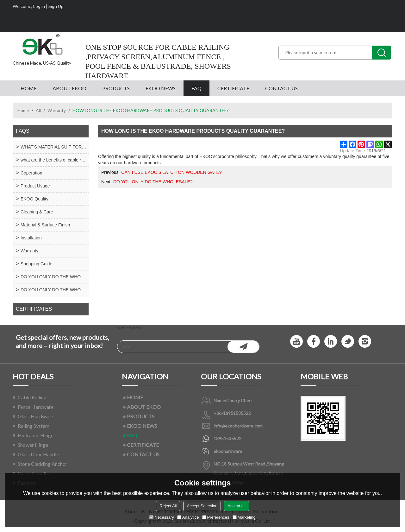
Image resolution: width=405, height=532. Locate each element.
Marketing (244, 517)
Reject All (168, 506)
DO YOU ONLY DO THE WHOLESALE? (153, 182)
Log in (39, 6)
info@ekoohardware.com (238, 426)
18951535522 (227, 438)
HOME (29, 88)
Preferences (216, 517)
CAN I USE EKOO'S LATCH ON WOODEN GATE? (171, 172)
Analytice (188, 517)
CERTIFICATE (233, 88)
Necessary (162, 517)
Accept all (236, 506)
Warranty (57, 110)
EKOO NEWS (161, 88)
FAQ (196, 88)
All (38, 110)
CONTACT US (281, 88)
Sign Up (56, 6)
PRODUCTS (116, 88)
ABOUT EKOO (69, 88)
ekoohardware (228, 451)
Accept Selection (202, 506)
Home (23, 110)
